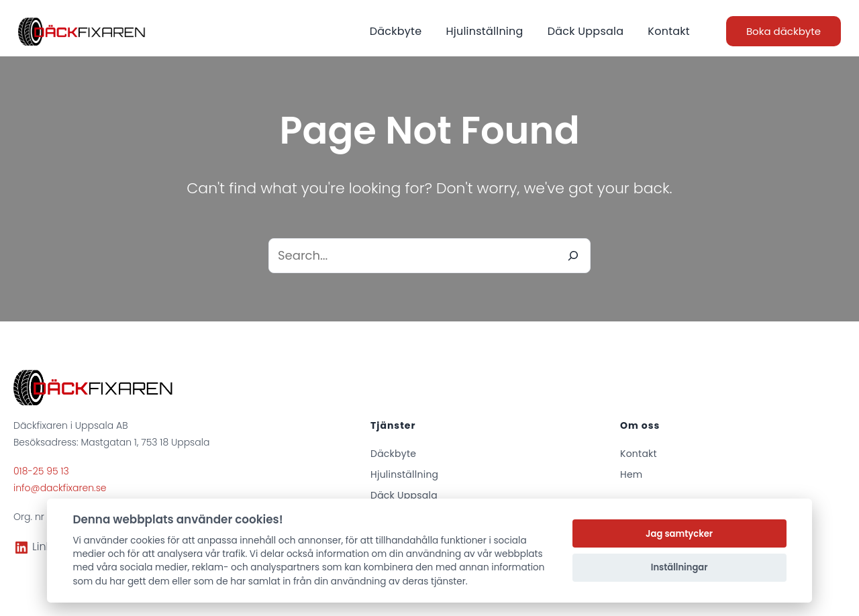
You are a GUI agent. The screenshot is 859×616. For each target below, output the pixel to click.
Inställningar (679, 567)
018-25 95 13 (41, 471)
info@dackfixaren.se (60, 488)
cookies (148, 541)
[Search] (573, 256)
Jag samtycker (679, 534)
